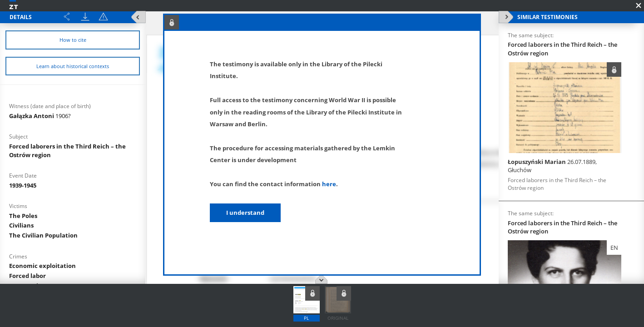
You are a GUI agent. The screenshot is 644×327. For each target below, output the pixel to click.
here (329, 184)
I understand (245, 213)
